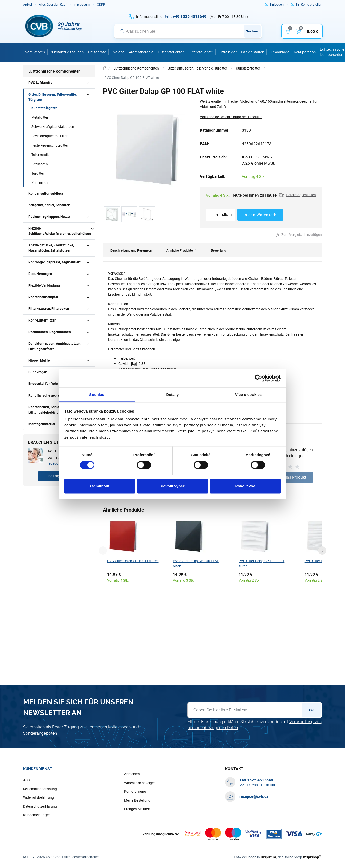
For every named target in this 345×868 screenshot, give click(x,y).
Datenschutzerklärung (40, 806)
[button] (297, 195)
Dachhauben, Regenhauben (50, 332)
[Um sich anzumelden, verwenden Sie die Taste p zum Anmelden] (279, 5)
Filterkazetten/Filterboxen (49, 309)
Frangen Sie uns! (137, 809)
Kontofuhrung (135, 791)
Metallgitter (40, 117)
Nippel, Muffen (40, 360)
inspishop (312, 857)
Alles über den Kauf (53, 4)
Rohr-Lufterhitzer (42, 320)
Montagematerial (42, 424)
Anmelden (132, 774)
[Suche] (188, 31)
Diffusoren (40, 164)
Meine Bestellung (137, 800)
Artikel (27, 4)
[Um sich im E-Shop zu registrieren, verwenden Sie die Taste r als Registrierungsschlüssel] (309, 5)
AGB (26, 780)
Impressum (82, 4)
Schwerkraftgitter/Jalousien (53, 127)
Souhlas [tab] (97, 394)
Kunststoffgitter (44, 108)
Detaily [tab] (173, 394)
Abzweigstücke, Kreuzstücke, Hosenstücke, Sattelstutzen (51, 248)
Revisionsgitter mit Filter (50, 136)
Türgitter (38, 173)
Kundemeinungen (37, 815)
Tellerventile (40, 155)
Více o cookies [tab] (248, 394)
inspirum (268, 857)
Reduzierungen (40, 274)
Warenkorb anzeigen (140, 783)
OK (312, 710)
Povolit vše (245, 486)
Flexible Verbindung (44, 285)
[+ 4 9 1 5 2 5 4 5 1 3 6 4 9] (186, 16)
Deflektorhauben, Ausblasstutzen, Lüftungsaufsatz (55, 346)
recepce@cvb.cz (254, 796)
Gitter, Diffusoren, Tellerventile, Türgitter (52, 97)
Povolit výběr (172, 486)
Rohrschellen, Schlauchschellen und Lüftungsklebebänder (57, 410)
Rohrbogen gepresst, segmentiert (54, 262)
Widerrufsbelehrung (38, 797)
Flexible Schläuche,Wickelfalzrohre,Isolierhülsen (60, 231)
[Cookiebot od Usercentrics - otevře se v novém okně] (258, 378)
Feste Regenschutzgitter (50, 145)
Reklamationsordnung (40, 789)
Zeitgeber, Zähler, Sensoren (49, 205)
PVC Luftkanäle (40, 83)
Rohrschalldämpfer (43, 297)
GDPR (101, 4)
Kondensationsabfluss (46, 193)
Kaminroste (40, 183)
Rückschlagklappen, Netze (49, 217)
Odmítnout (100, 486)
